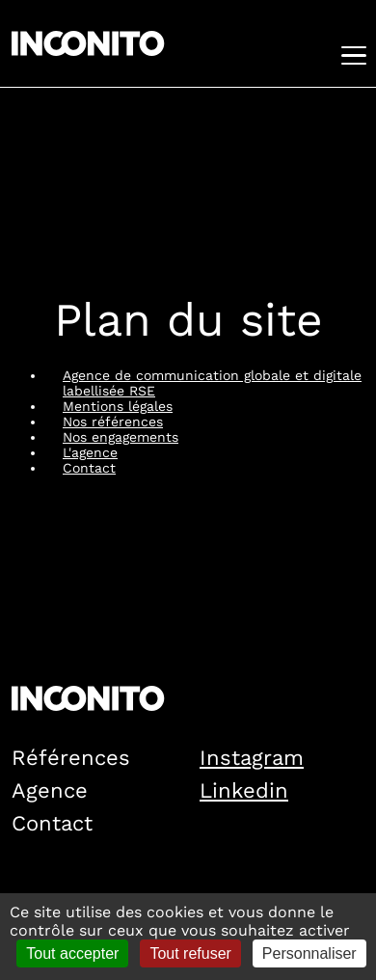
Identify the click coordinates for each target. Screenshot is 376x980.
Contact (89, 468)
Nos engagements (121, 437)
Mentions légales (118, 406)
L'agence (90, 452)
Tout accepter (72, 953)
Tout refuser (190, 953)
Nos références (113, 422)
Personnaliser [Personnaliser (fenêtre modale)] (309, 953)
